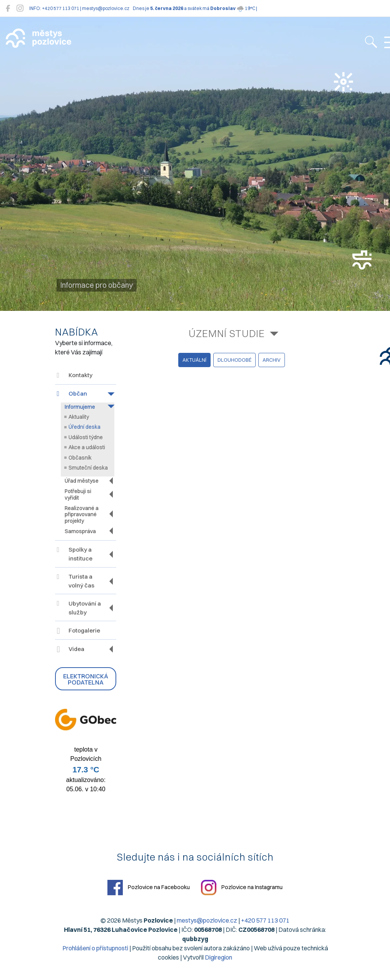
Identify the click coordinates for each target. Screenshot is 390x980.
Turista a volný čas (76, 581)
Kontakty (75, 375)
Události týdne (86, 437)
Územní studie (227, 333)
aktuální (194, 360)
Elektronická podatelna (86, 679)
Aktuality (79, 417)
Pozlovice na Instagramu (242, 888)
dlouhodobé (234, 360)
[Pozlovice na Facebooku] (8, 8)
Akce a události (87, 447)
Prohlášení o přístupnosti (95, 948)
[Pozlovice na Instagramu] (20, 8)
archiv (272, 360)
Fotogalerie (79, 631)
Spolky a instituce (75, 554)
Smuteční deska (88, 468)
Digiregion (218, 957)
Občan (72, 394)
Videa (71, 650)
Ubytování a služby (79, 608)
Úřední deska (85, 427)
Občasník (80, 458)
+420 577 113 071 (265, 920)
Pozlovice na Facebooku (149, 888)
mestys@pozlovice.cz (207, 920)
